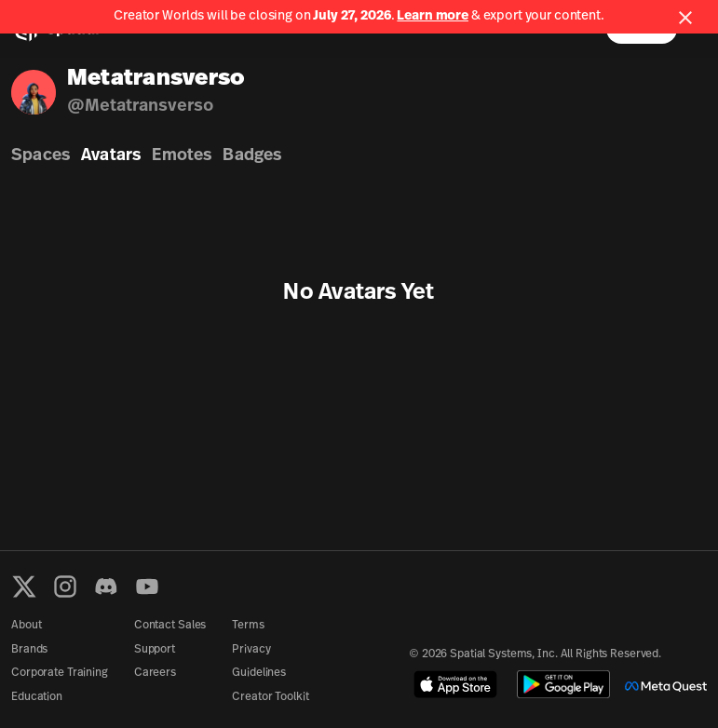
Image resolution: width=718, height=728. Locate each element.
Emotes (182, 156)
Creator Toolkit (270, 697)
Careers (155, 673)
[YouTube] (147, 586)
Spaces (41, 156)
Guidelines (259, 673)
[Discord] (106, 586)
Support (155, 650)
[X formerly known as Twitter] (24, 586)
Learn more (433, 16)
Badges (252, 156)
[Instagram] (65, 586)
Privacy (251, 650)
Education (37, 697)
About (26, 626)
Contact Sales (170, 626)
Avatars (111, 156)
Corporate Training (60, 673)
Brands (29, 650)
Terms (248, 626)
